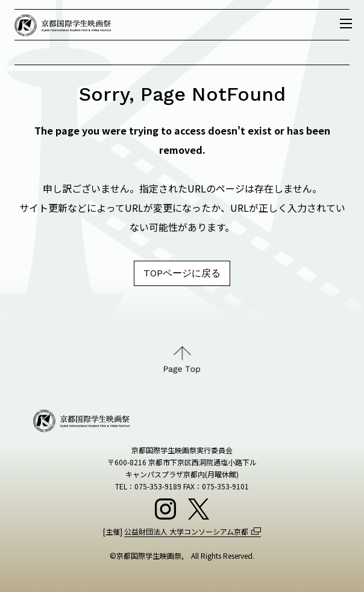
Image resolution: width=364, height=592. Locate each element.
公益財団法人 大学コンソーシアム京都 (186, 531)
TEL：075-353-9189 (148, 486)
